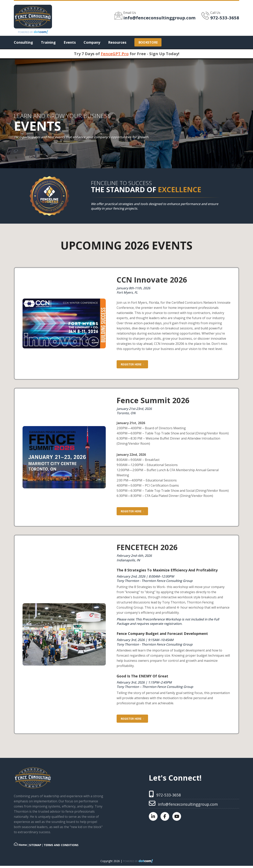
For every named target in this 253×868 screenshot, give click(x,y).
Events (70, 42)
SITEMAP (35, 845)
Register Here (132, 364)
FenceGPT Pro (115, 54)
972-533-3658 (225, 18)
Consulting (23, 42)
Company (92, 42)
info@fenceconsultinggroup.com (159, 18)
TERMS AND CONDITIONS (61, 845)
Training (48, 42)
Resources (117, 42)
